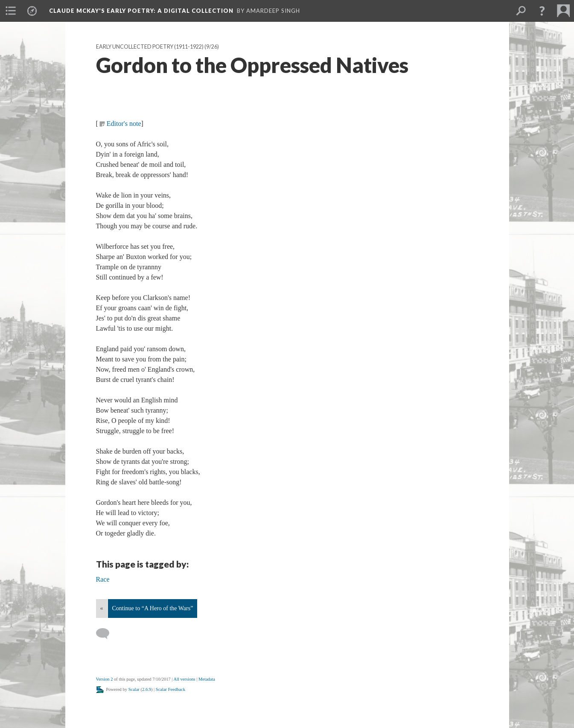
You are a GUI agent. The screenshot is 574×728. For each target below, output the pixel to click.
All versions (185, 679)
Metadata (207, 679)
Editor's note (124, 124)
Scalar (134, 689)
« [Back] (102, 608)
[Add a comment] (106, 634)
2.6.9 (147, 689)
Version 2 (105, 679)
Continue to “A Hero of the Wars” (153, 608)
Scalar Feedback (170, 689)
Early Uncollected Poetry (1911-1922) (150, 47)
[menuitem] (11, 11)
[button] (542, 11)
